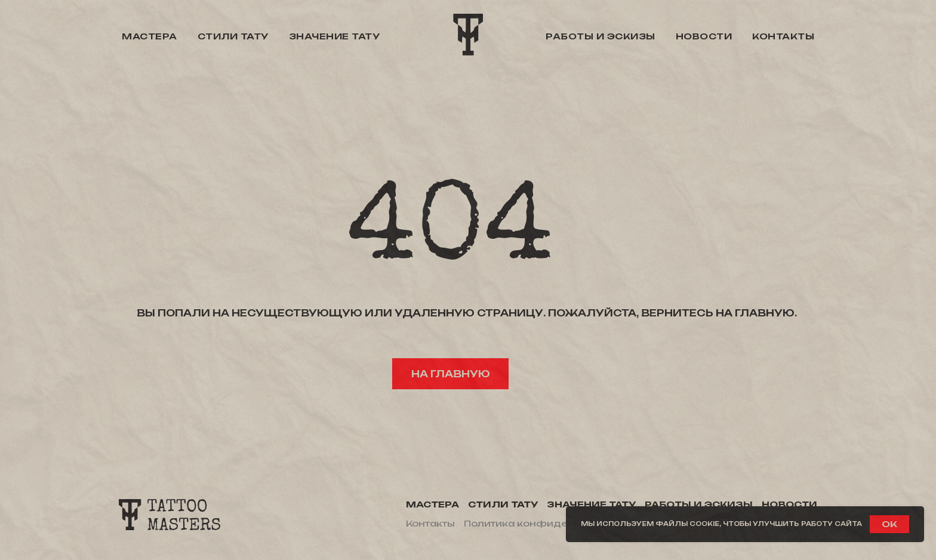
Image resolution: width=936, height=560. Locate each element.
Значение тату (335, 36)
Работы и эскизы (601, 36)
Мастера (150, 36)
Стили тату (233, 36)
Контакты (783, 36)
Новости (704, 36)
